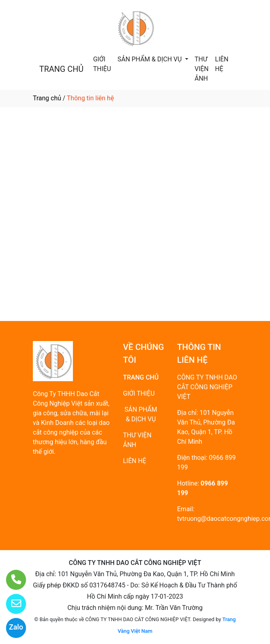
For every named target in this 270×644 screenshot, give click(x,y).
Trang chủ (47, 98)
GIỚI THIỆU (102, 64)
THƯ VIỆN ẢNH (202, 69)
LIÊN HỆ (222, 64)
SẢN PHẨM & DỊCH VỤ (150, 59)
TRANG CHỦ (61, 69)
